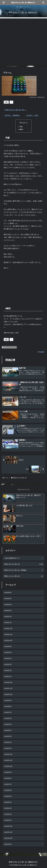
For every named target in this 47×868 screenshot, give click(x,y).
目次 (21, 123)
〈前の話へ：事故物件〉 (12, 115)
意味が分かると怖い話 (9, 347)
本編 (21, 127)
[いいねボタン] (6, 102)
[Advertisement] (23, 42)
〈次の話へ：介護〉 (32, 115)
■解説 (21, 129)
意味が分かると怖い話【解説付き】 (23, 3)
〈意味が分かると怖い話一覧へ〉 (15, 110)
